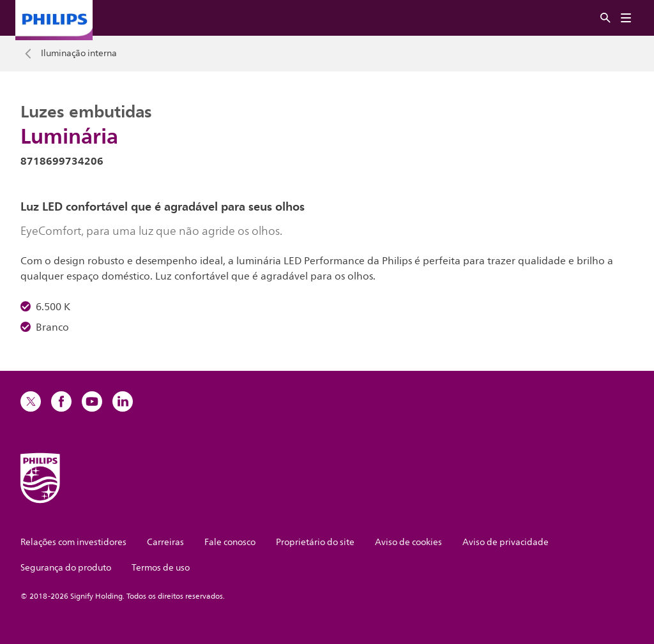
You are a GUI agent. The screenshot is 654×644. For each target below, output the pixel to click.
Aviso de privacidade (506, 542)
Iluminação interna (79, 54)
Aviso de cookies (408, 542)
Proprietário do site (315, 542)
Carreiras (165, 542)
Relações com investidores (73, 542)
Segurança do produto (66, 568)
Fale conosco (230, 542)
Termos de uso (161, 568)
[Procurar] (605, 18)
